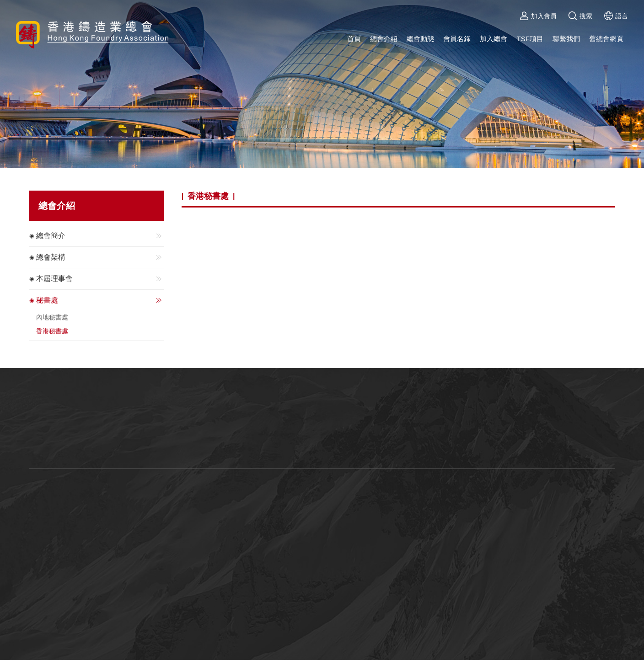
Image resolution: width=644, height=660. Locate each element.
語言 (616, 16)
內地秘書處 (52, 317)
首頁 (354, 39)
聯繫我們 (566, 39)
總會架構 (100, 257)
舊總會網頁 (606, 39)
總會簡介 (100, 236)
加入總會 (494, 39)
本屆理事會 (100, 279)
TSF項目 (530, 39)
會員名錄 (457, 39)
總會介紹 (384, 39)
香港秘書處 (52, 331)
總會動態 (420, 39)
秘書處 (100, 300)
